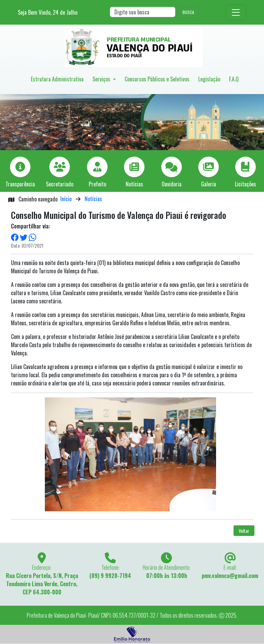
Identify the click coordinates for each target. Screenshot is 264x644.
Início (66, 199)
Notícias (93, 199)
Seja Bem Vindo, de (48, 12)
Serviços (102, 79)
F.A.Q (234, 79)
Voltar (244, 531)
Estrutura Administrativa (57, 79)
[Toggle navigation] (236, 12)
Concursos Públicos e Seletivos (157, 79)
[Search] (143, 12)
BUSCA (188, 12)
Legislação (209, 79)
